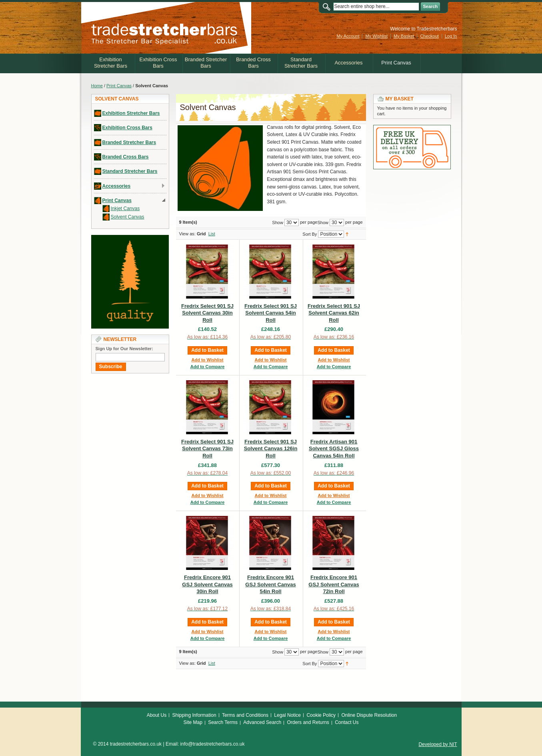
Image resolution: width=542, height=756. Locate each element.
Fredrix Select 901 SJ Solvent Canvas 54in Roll (271, 313)
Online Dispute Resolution (369, 715)
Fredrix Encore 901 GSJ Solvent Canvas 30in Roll (207, 584)
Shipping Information (194, 715)
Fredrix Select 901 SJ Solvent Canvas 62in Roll (334, 313)
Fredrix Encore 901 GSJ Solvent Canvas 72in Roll (334, 584)
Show (323, 222)
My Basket (404, 36)
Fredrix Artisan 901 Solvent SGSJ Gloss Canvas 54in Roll (334, 449)
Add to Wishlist (208, 360)
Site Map (193, 722)
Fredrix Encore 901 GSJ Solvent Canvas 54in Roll (270, 584)
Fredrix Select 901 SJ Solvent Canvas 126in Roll (271, 449)
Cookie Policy (321, 715)
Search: (328, 7)
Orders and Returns (308, 722)
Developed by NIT (438, 744)
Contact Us (347, 722)
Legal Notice (287, 715)
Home (97, 86)
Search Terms (223, 722)
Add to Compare (208, 367)
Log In (451, 36)
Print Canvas (119, 86)
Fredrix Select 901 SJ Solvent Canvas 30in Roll (207, 313)
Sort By (310, 234)
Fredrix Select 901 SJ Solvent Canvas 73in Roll (207, 449)
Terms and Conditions (245, 715)
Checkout (429, 36)
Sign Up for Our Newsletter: (124, 349)
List (212, 234)
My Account (348, 36)
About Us (157, 715)
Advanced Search (262, 722)
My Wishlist (376, 36)
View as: (187, 234)
